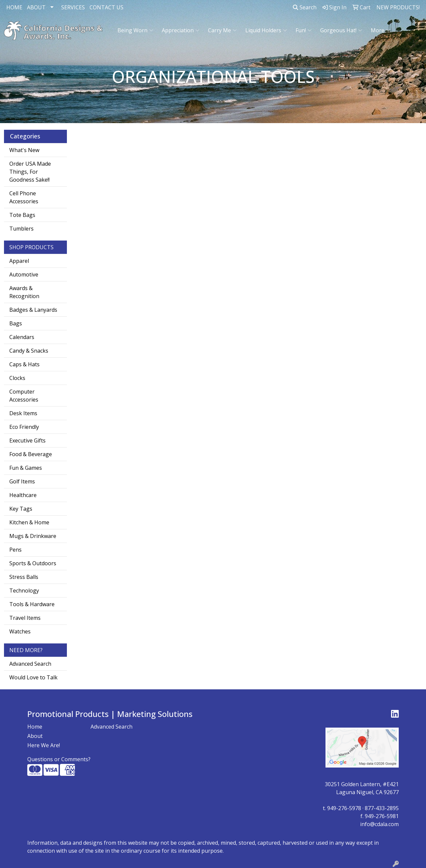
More (380, 30)
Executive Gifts (27, 440)
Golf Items (22, 481)
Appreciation (181, 30)
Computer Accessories (24, 396)
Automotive (24, 274)
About (35, 736)
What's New (24, 150)
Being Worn (135, 30)
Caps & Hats (24, 364)
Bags (16, 323)
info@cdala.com (379, 824)
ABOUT (36, 7)
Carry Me (222, 30)
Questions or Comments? (59, 759)
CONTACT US (106, 7)
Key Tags (21, 509)
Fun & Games (26, 468)
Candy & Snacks (29, 351)
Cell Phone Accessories (24, 197)
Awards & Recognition (24, 292)
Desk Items (23, 413)
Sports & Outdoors (33, 563)
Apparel (19, 261)
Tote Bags (22, 215)
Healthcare (23, 495)
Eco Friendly (24, 427)
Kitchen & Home (29, 522)
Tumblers (21, 229)
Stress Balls (24, 577)
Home (35, 727)
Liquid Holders (266, 30)
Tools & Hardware (32, 604)
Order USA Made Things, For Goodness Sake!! (30, 172)
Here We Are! (44, 745)
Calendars (22, 337)
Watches (20, 631)
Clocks (17, 378)
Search (305, 7)
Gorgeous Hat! (341, 30)
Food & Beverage (31, 454)
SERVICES (73, 7)
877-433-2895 (382, 808)
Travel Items (25, 618)
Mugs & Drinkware (33, 536)
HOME (14, 7)
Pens (15, 550)
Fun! (304, 30)
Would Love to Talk (33, 677)
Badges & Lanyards (33, 310)
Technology (24, 591)
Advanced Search (30, 664)
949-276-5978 (344, 808)
